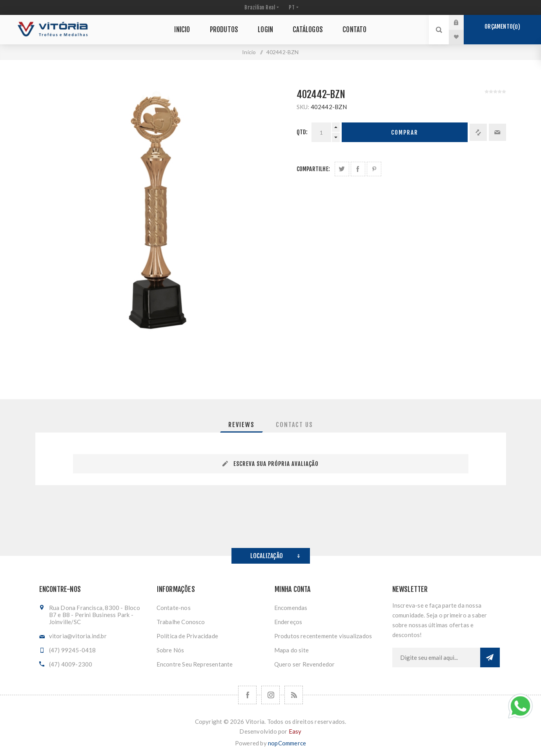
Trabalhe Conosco (181, 622)
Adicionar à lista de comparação (478, 132)
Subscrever (490, 657)
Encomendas (291, 608)
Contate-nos (174, 608)
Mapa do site (291, 650)
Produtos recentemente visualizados (323, 636)
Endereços (288, 622)
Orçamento (502, 27)
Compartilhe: (313, 169)
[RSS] (294, 695)
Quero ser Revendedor (305, 664)
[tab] (241, 425)
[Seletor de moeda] (261, 7)
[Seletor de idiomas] (293, 7)
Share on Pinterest (374, 169)
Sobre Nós (170, 650)
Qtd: (302, 132)
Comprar (405, 132)
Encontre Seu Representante (195, 664)
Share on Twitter (342, 169)
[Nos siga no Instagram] (270, 695)
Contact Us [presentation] (294, 425)
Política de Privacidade (188, 636)
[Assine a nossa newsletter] (436, 657)
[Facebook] (247, 695)
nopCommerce (287, 743)
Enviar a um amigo (497, 132)
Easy (295, 731)
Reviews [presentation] (241, 425)
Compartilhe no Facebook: (358, 169)
